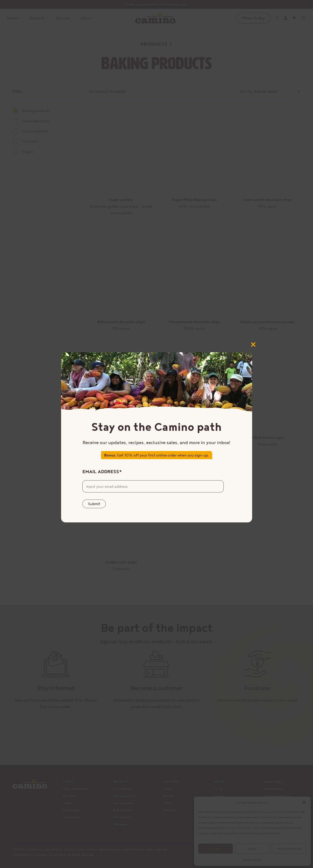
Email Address (102, 471)
